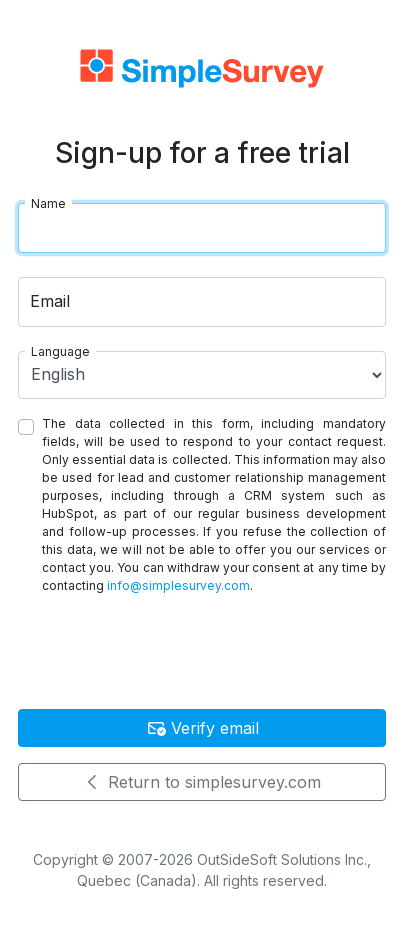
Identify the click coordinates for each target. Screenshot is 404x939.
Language (60, 351)
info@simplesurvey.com (178, 585)
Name (48, 203)
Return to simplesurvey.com (202, 782)
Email (50, 301)
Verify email (202, 728)
